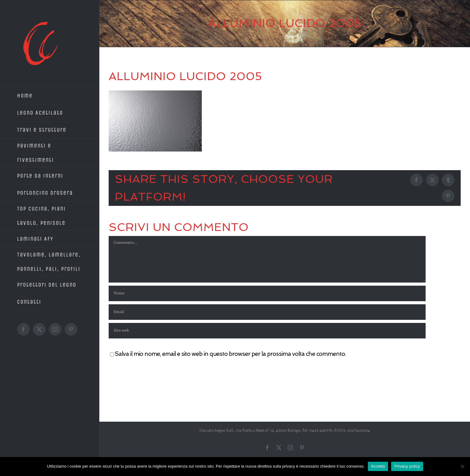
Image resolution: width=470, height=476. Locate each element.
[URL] (267, 331)
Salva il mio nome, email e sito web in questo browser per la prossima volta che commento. (230, 354)
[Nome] (267, 293)
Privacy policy (407, 466)
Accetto (378, 466)
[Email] (267, 312)
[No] (462, 466)
